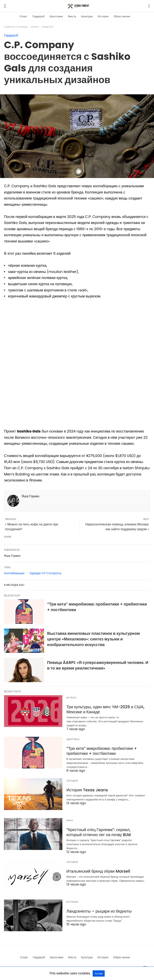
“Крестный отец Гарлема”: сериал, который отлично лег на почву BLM (99, 832)
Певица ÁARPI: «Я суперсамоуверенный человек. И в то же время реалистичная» (98, 665)
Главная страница (16, 27)
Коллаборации (14, 573)
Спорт (24, 16)
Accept (99, 973)
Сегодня (72, 781)
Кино (70, 821)
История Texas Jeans (87, 790)
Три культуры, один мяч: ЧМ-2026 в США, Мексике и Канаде (105, 709)
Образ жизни (122, 16)
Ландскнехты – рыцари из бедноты (99, 911)
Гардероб (39, 16)
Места (72, 16)
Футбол (71, 698)
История (103, 16)
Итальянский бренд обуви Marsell (98, 871)
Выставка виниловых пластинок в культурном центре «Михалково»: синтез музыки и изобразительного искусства (93, 639)
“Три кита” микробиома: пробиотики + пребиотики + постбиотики (102, 751)
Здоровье (73, 739)
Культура (87, 16)
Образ (35, 27)
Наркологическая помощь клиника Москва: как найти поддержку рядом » (117, 527)
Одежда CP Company (45, 573)
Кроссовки (56, 16)
